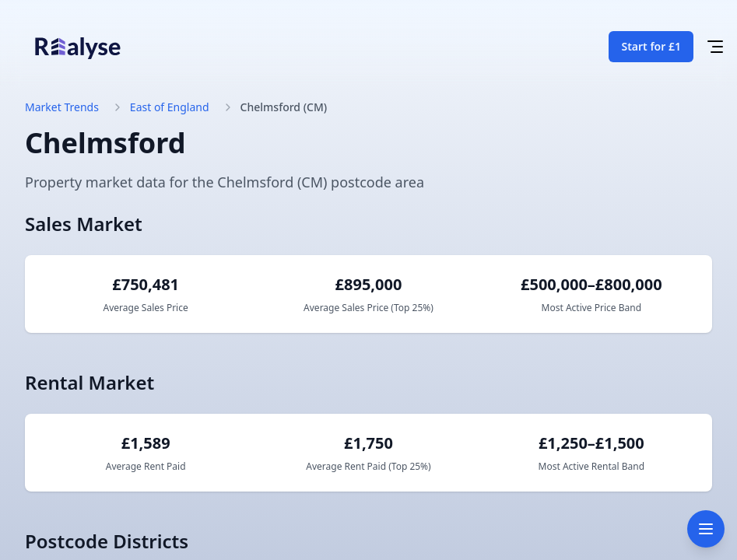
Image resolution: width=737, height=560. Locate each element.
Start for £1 (651, 46)
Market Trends (62, 107)
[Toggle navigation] (706, 529)
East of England (170, 107)
